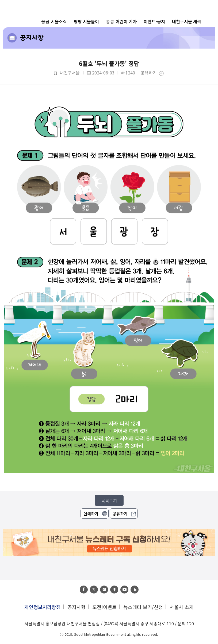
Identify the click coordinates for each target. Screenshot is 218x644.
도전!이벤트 (104, 607)
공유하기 (149, 73)
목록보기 (109, 500)
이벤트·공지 (154, 21)
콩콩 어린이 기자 (121, 21)
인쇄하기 (91, 514)
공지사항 (32, 37)
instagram (104, 590)
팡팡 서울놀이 (86, 21)
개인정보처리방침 (43, 607)
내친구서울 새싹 (187, 21)
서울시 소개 (182, 607)
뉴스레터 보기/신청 (143, 607)
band (135, 590)
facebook (84, 590)
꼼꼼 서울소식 (54, 21)
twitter (94, 590)
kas (114, 590)
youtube (124, 590)
